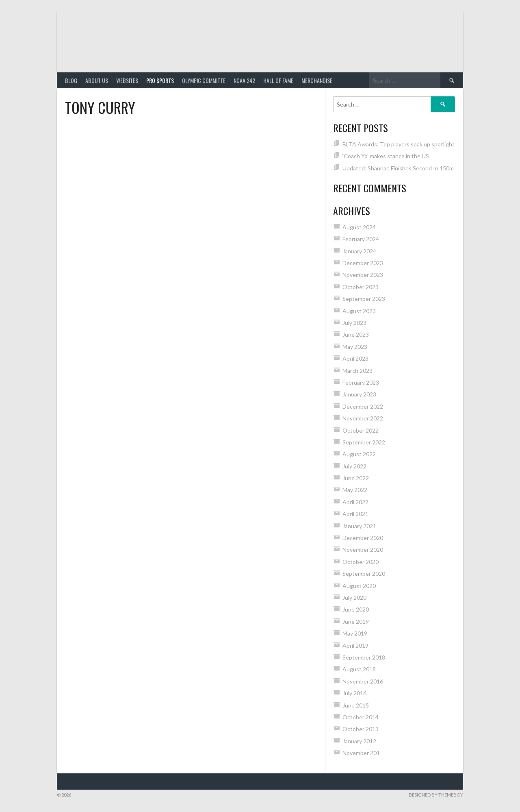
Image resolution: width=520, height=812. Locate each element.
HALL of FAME (278, 80)
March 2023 (357, 371)
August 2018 (359, 669)
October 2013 (361, 729)
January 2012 (359, 741)
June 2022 (356, 478)
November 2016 (363, 681)
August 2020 (359, 586)
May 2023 (355, 347)
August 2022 (359, 454)
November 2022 (363, 418)
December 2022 (363, 406)
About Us (97, 80)
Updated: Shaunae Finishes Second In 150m (398, 168)
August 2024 (359, 227)
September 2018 (364, 657)
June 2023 (356, 334)
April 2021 (355, 514)
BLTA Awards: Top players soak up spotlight (399, 144)
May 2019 (355, 633)
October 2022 (361, 430)
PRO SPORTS (160, 80)
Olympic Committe (204, 80)
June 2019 (356, 622)
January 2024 (359, 251)
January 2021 (359, 526)
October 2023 (361, 287)
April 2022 (355, 502)
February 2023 (361, 382)
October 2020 (361, 562)
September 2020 (364, 574)
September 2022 (364, 442)
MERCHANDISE (317, 80)
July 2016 (354, 693)
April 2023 (355, 358)
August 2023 (359, 311)
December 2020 (363, 538)
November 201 (361, 753)
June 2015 (356, 705)
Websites (127, 80)
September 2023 (364, 299)
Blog (71, 80)
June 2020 (356, 609)
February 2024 (361, 239)
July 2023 (354, 323)
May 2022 (355, 490)
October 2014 (361, 717)
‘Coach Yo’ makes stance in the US (386, 156)
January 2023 (359, 394)
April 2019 (355, 645)
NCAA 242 (244, 80)
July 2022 (354, 466)
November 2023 (363, 275)
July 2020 (354, 598)
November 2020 (363, 550)
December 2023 (363, 263)
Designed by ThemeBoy (436, 795)
